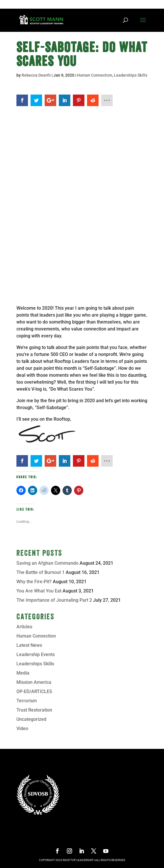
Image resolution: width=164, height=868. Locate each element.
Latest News (29, 645)
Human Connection (95, 75)
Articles (24, 627)
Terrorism (27, 701)
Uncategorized (31, 719)
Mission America (34, 682)
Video (22, 728)
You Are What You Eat (39, 591)
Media (23, 673)
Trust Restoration (34, 710)
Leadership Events (36, 654)
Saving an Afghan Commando (47, 563)
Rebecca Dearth (36, 75)
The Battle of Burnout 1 (40, 572)
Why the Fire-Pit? (34, 582)
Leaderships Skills (131, 75)
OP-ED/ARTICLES (34, 691)
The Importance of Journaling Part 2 (54, 600)
